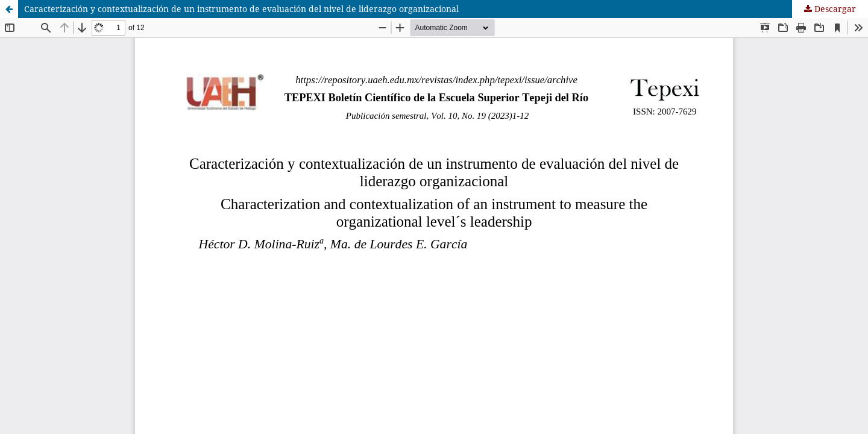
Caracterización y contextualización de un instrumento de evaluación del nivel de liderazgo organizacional (241, 9)
